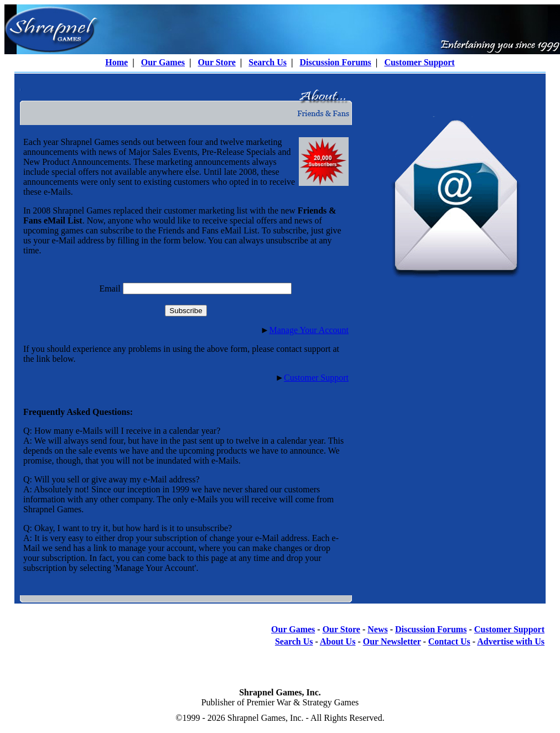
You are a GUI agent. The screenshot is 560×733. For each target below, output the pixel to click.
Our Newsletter (392, 641)
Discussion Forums (335, 62)
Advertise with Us (511, 641)
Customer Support (419, 62)
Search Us (268, 62)
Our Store (217, 62)
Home (116, 62)
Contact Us (449, 641)
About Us (338, 641)
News (377, 629)
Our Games (163, 62)
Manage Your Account (309, 330)
